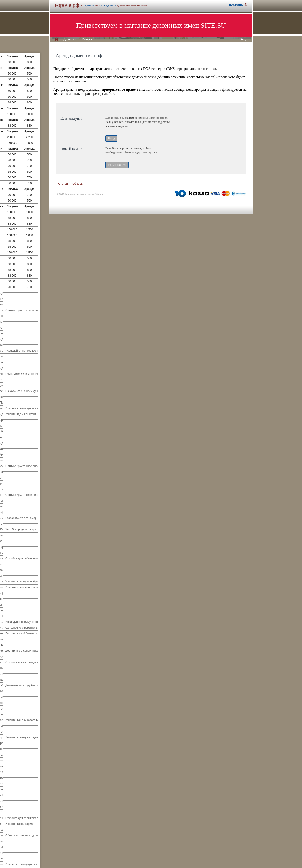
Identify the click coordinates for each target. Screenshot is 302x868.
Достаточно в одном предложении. (28, 651)
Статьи (63, 184)
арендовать (109, 5)
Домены (70, 39)
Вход (243, 39)
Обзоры (78, 184)
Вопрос (88, 39)
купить (90, 5)
